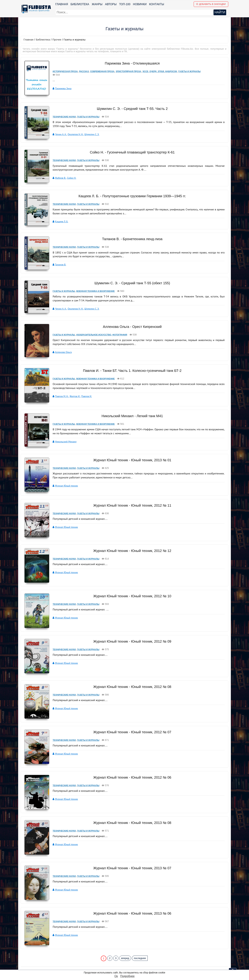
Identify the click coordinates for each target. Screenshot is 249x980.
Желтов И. (73, 377)
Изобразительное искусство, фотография (99, 319)
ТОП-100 (125, 4)
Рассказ (82, 71)
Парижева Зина (61, 85)
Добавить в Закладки (211, 4)
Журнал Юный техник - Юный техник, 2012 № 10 (131, 572)
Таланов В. (58, 255)
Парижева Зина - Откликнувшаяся (131, 63)
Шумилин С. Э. (90, 134)
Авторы (111, 4)
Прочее (57, 40)
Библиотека (80, 4)
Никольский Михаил (63, 421)
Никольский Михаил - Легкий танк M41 (131, 395)
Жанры (97, 4)
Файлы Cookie (131, 967)
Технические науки (62, 116)
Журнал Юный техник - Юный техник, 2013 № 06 (131, 889)
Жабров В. (58, 174)
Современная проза (100, 71)
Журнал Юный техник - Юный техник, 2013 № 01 (131, 436)
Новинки (140, 4)
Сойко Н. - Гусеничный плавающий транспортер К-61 (131, 149)
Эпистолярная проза (126, 71)
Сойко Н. (69, 174)
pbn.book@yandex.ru (143, 958)
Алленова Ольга (61, 337)
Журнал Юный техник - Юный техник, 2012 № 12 (131, 527)
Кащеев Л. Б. (59, 215)
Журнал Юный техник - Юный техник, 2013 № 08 (131, 799)
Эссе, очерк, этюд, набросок (157, 71)
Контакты (157, 4)
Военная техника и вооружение (93, 279)
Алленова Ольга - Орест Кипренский (131, 311)
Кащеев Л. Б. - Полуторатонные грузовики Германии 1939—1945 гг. (131, 189)
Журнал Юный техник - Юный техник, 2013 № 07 (131, 844)
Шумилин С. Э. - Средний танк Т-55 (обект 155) (131, 270)
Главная (62, 4)
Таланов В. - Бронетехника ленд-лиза (131, 230)
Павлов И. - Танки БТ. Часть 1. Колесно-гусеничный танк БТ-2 (131, 352)
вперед (125, 934)
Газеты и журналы (187, 71)
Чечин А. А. (59, 134)
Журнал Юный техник (64, 462)
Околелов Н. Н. (73, 134)
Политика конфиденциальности (142, 962)
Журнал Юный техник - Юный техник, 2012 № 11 (131, 481)
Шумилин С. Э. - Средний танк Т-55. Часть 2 (131, 108)
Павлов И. (84, 377)
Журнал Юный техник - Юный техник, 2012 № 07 (131, 708)
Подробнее (127, 976)
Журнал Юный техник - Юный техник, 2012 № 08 (131, 663)
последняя (140, 934)
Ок (116, 976)
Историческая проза (63, 71)
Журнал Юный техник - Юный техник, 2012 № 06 (131, 753)
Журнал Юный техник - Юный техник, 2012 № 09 (131, 617)
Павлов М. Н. (59, 377)
